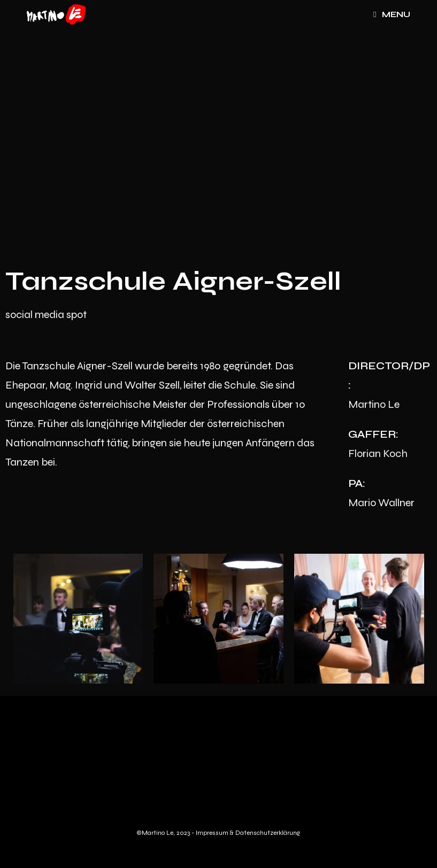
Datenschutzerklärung (268, 833)
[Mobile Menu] (392, 14)
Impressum (213, 833)
